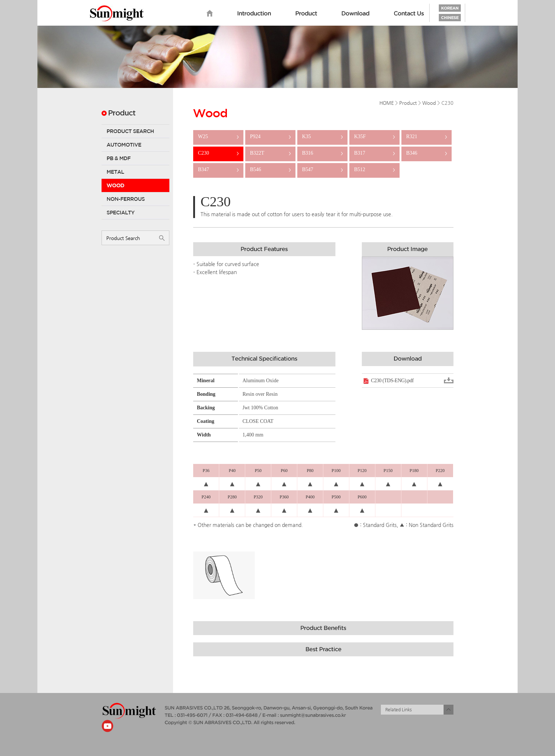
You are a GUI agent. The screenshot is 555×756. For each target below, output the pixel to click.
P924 (270, 137)
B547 (322, 169)
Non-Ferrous (135, 199)
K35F (374, 137)
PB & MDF (135, 158)
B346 (427, 153)
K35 (322, 137)
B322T (270, 153)
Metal (135, 172)
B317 (374, 153)
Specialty (135, 213)
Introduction (254, 14)
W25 (218, 137)
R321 (427, 137)
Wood (135, 185)
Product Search (135, 131)
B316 (322, 153)
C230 (218, 153)
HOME (387, 103)
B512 (374, 169)
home (210, 14)
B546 (270, 169)
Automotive (135, 145)
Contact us (409, 14)
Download (356, 14)
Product (306, 14)
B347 (218, 169)
